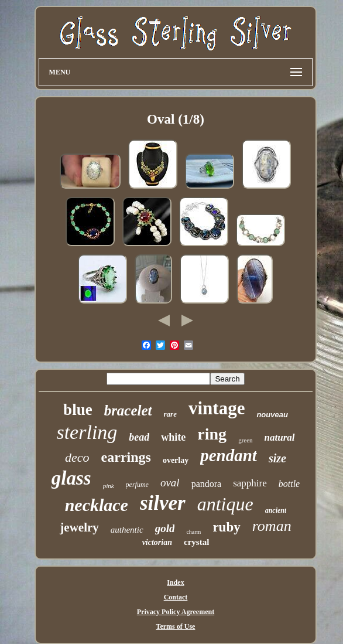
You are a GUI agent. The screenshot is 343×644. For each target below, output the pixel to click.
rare (170, 414)
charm (193, 532)
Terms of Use (176, 626)
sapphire (250, 483)
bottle (289, 484)
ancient (276, 510)
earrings (126, 457)
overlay (176, 460)
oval (170, 483)
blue (78, 410)
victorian (157, 542)
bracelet (128, 410)
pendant (229, 455)
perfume (137, 485)
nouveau (272, 415)
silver (163, 503)
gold (165, 528)
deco (77, 457)
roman (272, 526)
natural (280, 437)
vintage (217, 408)
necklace (97, 505)
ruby (226, 527)
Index (175, 582)
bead (139, 437)
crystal (196, 542)
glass (71, 478)
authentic (127, 530)
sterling (87, 432)
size (277, 458)
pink (109, 486)
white (173, 437)
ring (212, 434)
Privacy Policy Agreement (176, 612)
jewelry (79, 527)
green (245, 440)
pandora (207, 484)
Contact (176, 597)
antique (225, 504)
